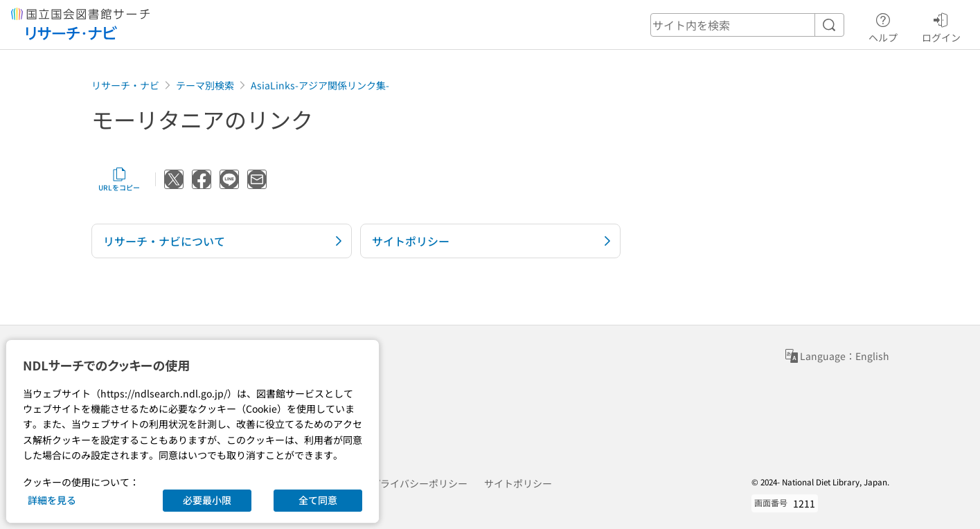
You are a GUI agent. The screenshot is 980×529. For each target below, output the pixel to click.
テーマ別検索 (205, 85)
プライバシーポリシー (419, 483)
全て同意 (318, 500)
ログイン (941, 26)
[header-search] (747, 25)
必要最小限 (207, 500)
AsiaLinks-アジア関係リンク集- (320, 85)
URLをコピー (119, 179)
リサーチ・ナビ (125, 85)
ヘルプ (883, 26)
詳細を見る (52, 500)
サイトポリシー (518, 483)
